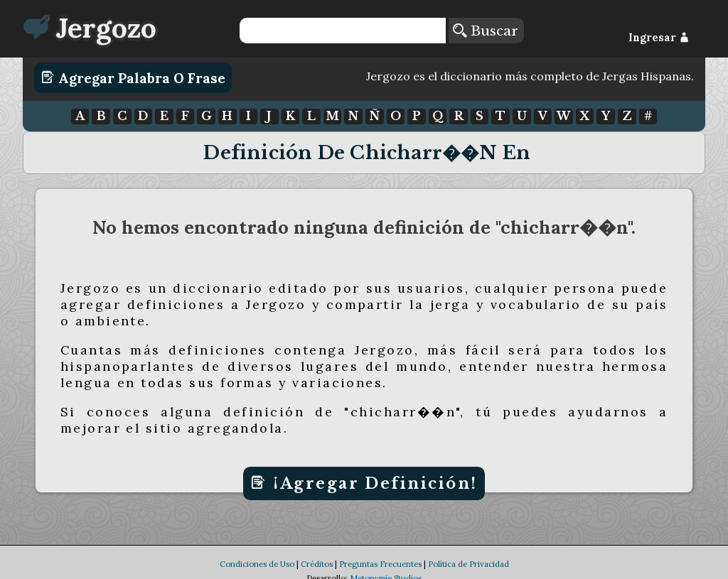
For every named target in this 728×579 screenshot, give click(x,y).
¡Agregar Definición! (364, 483)
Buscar (486, 31)
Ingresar (659, 38)
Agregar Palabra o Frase (133, 77)
